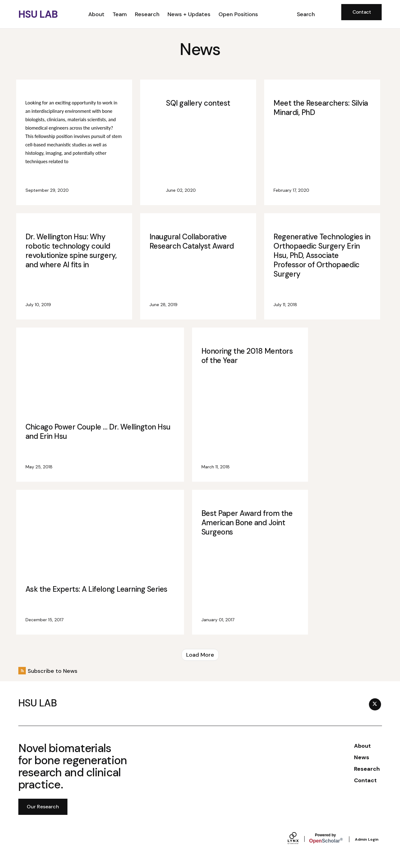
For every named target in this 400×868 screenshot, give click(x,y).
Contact (362, 12)
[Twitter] (375, 704)
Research (147, 14)
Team (120, 14)
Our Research (43, 807)
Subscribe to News (53, 671)
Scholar (326, 838)
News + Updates (189, 14)
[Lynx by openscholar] (298, 839)
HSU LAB (38, 14)
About (96, 14)
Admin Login (367, 839)
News (362, 757)
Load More (200, 655)
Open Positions (238, 14)
